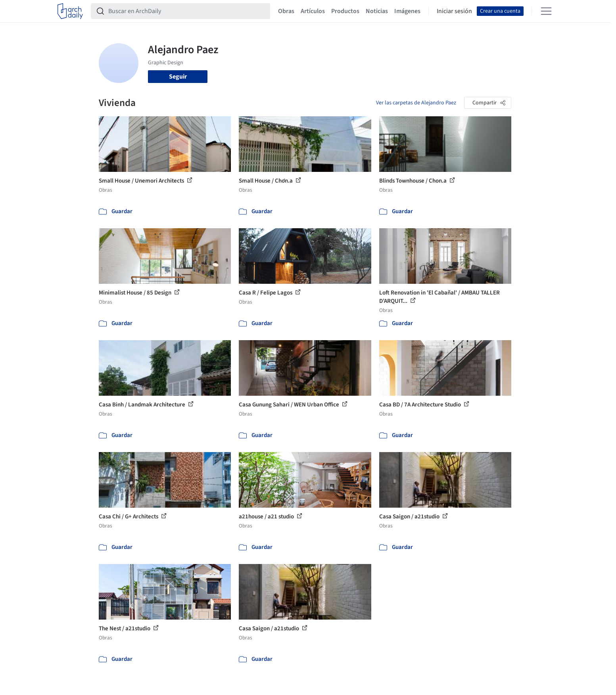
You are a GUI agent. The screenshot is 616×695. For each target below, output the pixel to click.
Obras (286, 11)
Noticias (377, 11)
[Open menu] (546, 11)
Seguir (178, 77)
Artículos (313, 11)
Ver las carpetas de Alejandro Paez (416, 103)
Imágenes (407, 11)
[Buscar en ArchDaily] (187, 11)
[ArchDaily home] (70, 11)
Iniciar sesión (454, 11)
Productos (345, 11)
